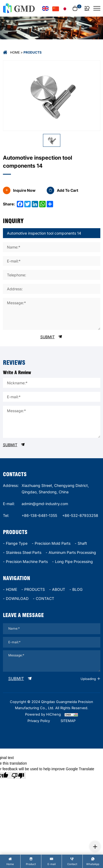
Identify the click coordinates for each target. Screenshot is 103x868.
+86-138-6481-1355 (39, 515)
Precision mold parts (53, 543)
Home (15, 52)
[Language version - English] (45, 8)
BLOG (77, 589)
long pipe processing (74, 561)
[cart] (76, 8)
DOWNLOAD (17, 598)
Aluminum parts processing (72, 552)
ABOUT (59, 589)
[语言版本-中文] (56, 8)
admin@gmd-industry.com (45, 504)
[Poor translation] (18, 775)
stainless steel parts (24, 552)
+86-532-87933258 (80, 515)
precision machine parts (27, 561)
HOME (11, 589)
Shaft (82, 543)
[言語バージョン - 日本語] (65, 8)
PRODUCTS (35, 589)
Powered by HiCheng (43, 714)
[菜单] (97, 8)
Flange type (17, 543)
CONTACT (45, 598)
